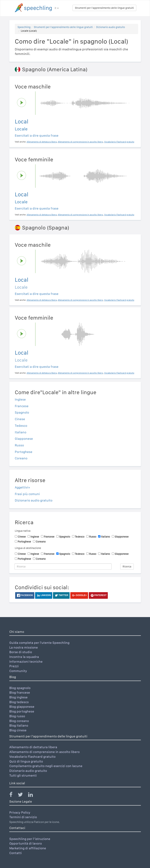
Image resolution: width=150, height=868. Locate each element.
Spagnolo (22, 412)
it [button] (57, 8)
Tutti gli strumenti (23, 775)
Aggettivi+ (22, 487)
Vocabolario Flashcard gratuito (32, 757)
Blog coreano (19, 721)
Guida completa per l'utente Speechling (39, 643)
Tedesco (21, 426)
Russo (19, 445)
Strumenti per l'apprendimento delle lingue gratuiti (104, 8)
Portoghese (24, 452)
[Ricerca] (63, 567)
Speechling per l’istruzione (30, 839)
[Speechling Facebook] (13, 795)
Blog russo (17, 716)
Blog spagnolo (20, 688)
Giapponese (24, 439)
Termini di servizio (23, 817)
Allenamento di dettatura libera (33, 747)
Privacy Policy (20, 812)
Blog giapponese (22, 707)
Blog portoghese (22, 711)
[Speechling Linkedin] (33, 795)
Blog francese (20, 692)
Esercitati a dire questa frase (37, 135)
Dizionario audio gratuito (111, 27)
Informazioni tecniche (26, 661)
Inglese (20, 399)
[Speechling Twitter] (23, 795)
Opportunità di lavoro (26, 843)
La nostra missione (24, 647)
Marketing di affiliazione (28, 848)
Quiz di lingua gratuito (26, 761)
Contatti (16, 853)
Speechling (24, 27)
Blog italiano (19, 725)
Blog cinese (18, 730)
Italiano (21, 432)
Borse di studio (21, 652)
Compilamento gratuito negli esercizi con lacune (46, 766)
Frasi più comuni (27, 494)
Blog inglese (18, 697)
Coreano (21, 458)
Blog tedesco (19, 702)
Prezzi (14, 666)
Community (18, 671)
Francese (22, 406)
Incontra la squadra (24, 657)
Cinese (20, 419)
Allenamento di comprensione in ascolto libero (44, 752)
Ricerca (127, 567)
